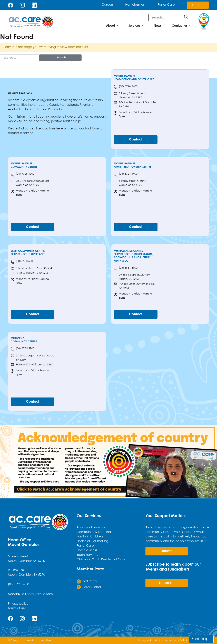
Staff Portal (87, 581)
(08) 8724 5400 (126, 87)
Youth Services (87, 555)
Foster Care (166, 5)
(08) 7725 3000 (23, 175)
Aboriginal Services (91, 527)
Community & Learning (94, 532)
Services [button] (134, 26)
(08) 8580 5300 (23, 262)
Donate (198, 5)
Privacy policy (18, 604)
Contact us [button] (180, 26)
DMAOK (182, 640)
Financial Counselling (92, 541)
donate (167, 551)
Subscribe (167, 583)
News (158, 26)
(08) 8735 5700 (23, 349)
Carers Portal (89, 587)
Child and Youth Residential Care (101, 560)
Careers (107, 5)
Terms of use (17, 608)
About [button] (110, 26)
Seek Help (200, 639)
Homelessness (135, 5)
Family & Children (90, 537)
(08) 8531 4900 (126, 269)
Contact (136, 140)
